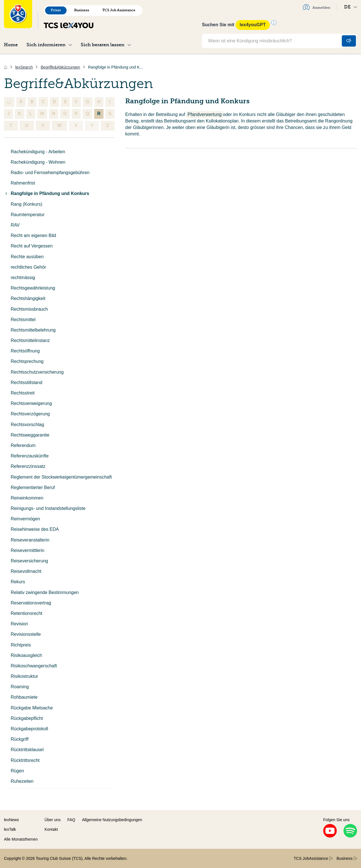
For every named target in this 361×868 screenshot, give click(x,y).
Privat (56, 10)
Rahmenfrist (23, 183)
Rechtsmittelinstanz (30, 340)
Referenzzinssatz (28, 466)
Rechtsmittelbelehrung (33, 330)
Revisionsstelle (26, 634)
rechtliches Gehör (28, 267)
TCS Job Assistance (119, 10)
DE (351, 7)
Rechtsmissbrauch (29, 309)
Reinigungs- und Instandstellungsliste (48, 508)
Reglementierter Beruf (33, 487)
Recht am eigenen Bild (33, 235)
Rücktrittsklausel (27, 750)
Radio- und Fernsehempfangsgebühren (50, 173)
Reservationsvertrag (31, 603)
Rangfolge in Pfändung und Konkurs (47, 193)
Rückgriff (20, 739)
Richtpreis (21, 645)
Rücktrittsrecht (25, 760)
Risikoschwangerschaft (34, 666)
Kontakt (51, 829)
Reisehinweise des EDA (35, 529)
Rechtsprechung (27, 361)
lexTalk (10, 829)
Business (82, 10)
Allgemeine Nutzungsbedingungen (112, 820)
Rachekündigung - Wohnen (38, 162)
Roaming (20, 687)
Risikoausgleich (26, 655)
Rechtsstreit (23, 393)
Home (11, 45)
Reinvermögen (25, 519)
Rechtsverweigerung (31, 403)
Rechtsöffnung (25, 351)
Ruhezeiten (22, 781)
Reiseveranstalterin (30, 540)
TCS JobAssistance (313, 858)
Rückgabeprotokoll (29, 729)
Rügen (17, 771)
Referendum (23, 445)
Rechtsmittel (23, 320)
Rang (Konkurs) (27, 204)
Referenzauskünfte (30, 456)
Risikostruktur (24, 676)
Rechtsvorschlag (27, 425)
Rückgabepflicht (27, 718)
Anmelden (317, 7)
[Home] (6, 67)
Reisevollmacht (26, 571)
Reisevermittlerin (27, 550)
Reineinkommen (27, 498)
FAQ (71, 820)
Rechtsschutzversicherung (37, 372)
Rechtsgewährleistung (33, 288)
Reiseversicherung (29, 561)
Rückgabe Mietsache (32, 708)
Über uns (53, 820)
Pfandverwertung (205, 114)
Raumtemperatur (28, 215)
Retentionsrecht (27, 613)
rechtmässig (23, 278)
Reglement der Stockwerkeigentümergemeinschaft (61, 477)
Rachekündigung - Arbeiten (38, 152)
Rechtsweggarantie (30, 435)
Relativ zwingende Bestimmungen (45, 592)
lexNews (11, 820)
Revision (19, 624)
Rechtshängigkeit (28, 298)
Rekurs (18, 582)
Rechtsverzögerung (30, 414)
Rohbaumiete (24, 697)
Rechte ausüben (27, 257)
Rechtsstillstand (27, 383)
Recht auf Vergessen (32, 246)
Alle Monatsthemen (21, 839)
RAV (15, 225)
